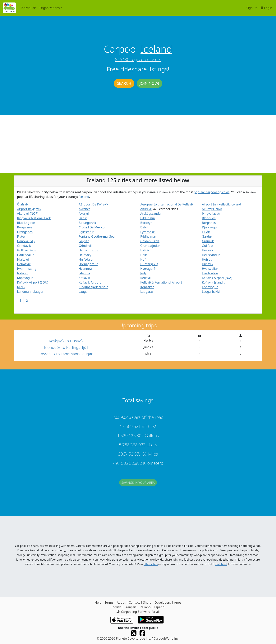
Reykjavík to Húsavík (66, 341)
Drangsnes (25, 232)
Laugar (84, 292)
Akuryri (84, 214)
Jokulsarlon (210, 273)
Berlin (83, 218)
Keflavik (146, 278)
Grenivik (208, 241)
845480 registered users (138, 59)
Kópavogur (25, 278)
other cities (151, 564)
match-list (221, 564)
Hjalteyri (23, 259)
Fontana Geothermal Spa (97, 236)
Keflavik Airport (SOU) (33, 282)
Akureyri (146, 209)
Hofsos (207, 259)
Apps (178, 602)
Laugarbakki (211, 292)
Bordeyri (146, 223)
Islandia (84, 273)
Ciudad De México (92, 227)
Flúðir (206, 232)
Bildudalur (148, 218)
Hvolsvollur (210, 269)
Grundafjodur (150, 246)
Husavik (208, 264)
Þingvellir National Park (34, 218)
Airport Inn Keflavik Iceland (222, 204)
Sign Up (252, 8)
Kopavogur (210, 287)
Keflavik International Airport (161, 282)
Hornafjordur (88, 264)
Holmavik (24, 264)
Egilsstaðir (86, 232)
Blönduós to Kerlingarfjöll (66, 347)
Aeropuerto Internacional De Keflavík (167, 204)
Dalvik (145, 227)
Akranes (85, 209)
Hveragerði (148, 269)
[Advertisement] (138, 144)
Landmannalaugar (30, 292)
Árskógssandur (151, 214)
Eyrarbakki (148, 232)
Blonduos (209, 218)
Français (131, 607)
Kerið (21, 287)
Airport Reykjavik (29, 209)
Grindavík (24, 246)
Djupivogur (210, 227)
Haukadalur (25, 255)
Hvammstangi (27, 269)
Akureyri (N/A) (212, 209)
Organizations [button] (50, 8)
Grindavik (86, 246)
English (116, 607)
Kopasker (147, 287)
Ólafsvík (23, 204)
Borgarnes (25, 227)
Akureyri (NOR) (28, 214)
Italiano (145, 607)
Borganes (209, 223)
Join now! (149, 83)
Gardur (207, 236)
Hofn (144, 259)
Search (124, 83)
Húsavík (208, 250)
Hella (144, 255)
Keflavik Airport (90, 282)
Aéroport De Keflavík (94, 204)
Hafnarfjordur (89, 250)
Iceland (156, 49)
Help (98, 602)
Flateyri (22, 236)
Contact (134, 602)
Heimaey (85, 255)
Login (266, 8)
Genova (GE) (26, 241)
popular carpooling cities (212, 192)
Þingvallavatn (212, 214)
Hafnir (145, 250)
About (121, 602)
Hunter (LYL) (149, 264)
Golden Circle (150, 241)
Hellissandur (211, 255)
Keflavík (84, 278)
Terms (109, 602)
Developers (163, 602)
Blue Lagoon (26, 223)
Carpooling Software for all (138, 612)
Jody (143, 273)
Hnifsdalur (86, 259)
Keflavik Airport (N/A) (217, 278)
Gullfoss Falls (26, 250)
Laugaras (147, 292)
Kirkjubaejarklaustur (93, 287)
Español (160, 607)
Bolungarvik (87, 223)
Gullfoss (208, 246)
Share (147, 602)
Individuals (29, 8)
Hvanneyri (86, 269)
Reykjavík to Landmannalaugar (66, 354)
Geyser (84, 241)
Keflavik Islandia (214, 282)
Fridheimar (148, 236)
